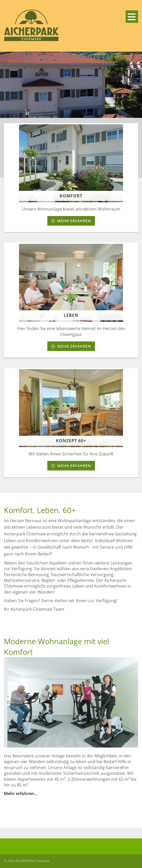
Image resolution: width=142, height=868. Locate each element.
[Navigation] (132, 17)
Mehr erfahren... (21, 793)
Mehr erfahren (74, 221)
